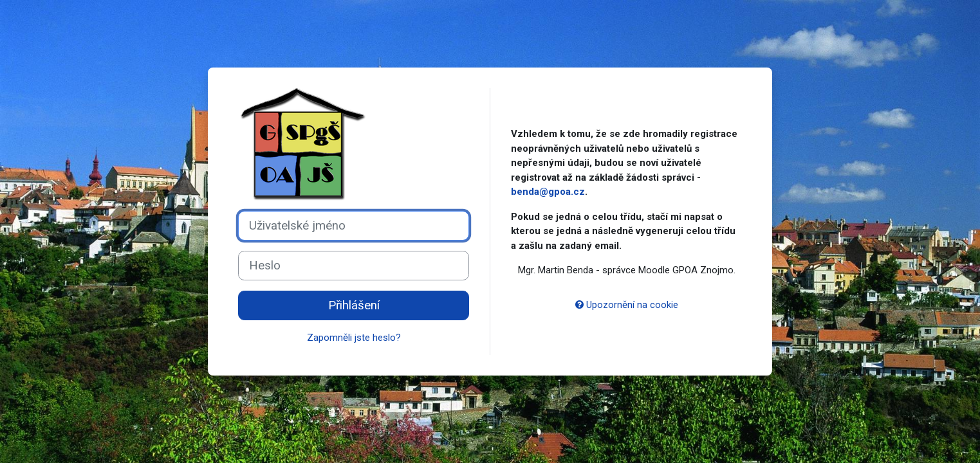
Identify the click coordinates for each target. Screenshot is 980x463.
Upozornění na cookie (627, 305)
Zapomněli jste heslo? (354, 338)
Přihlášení (354, 305)
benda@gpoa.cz (548, 192)
